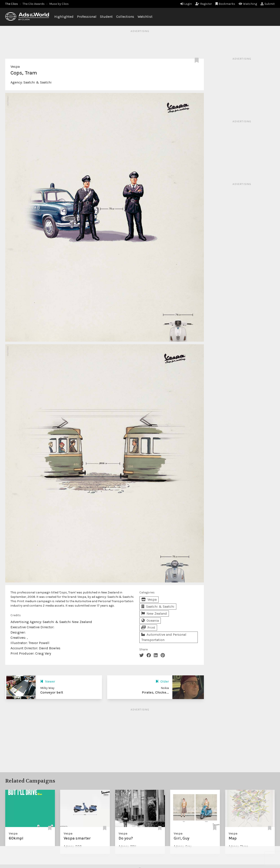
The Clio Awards (34, 4)
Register (204, 4)
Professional (87, 17)
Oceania (150, 620)
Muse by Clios (59, 4)
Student (106, 17)
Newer (48, 681)
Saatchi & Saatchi (38, 82)
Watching (248, 4)
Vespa (15, 67)
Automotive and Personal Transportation (164, 637)
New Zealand (154, 613)
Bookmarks (225, 4)
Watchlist (145, 17)
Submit (268, 4)
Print (148, 627)
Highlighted (64, 17)
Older (162, 681)
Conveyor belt (52, 692)
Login (186, 4)
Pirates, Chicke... (155, 692)
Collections (125, 17)
